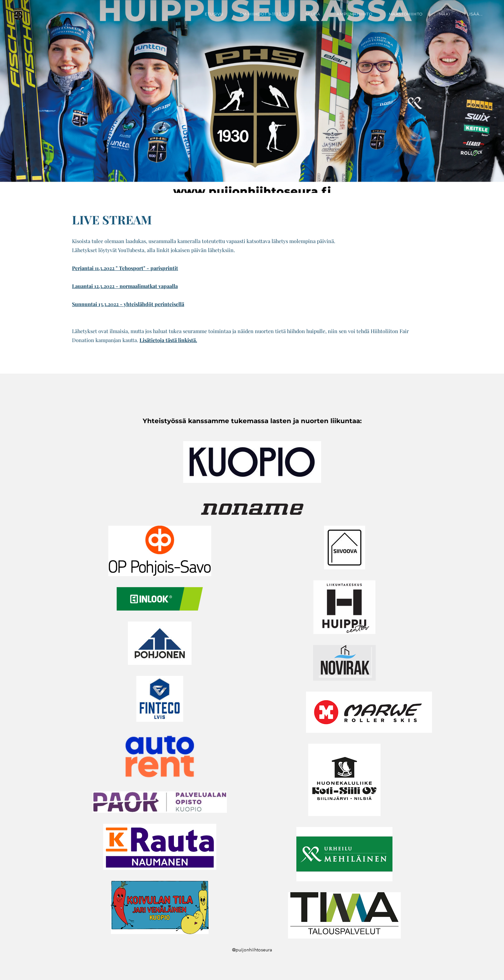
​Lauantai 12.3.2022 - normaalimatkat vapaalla (125, 286)
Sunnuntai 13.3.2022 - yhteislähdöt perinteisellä (128, 304)
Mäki (445, 14)
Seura (313, 14)
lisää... (475, 14)
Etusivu (214, 14)
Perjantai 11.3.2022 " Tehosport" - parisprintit (125, 268)
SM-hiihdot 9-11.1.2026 (264, 14)
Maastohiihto (406, 14)
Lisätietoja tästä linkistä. (168, 340)
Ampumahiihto (354, 14)
